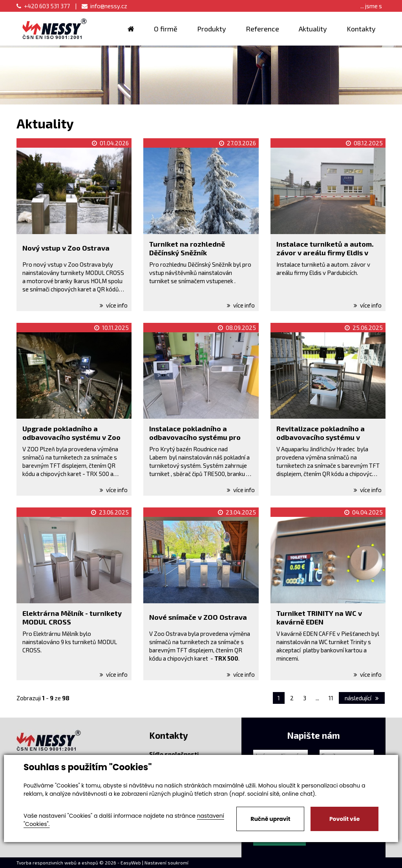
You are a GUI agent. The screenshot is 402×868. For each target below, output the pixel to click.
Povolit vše (344, 819)
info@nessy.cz (104, 6)
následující (362, 698)
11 (331, 698)
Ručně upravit (270, 819)
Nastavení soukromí (166, 863)
